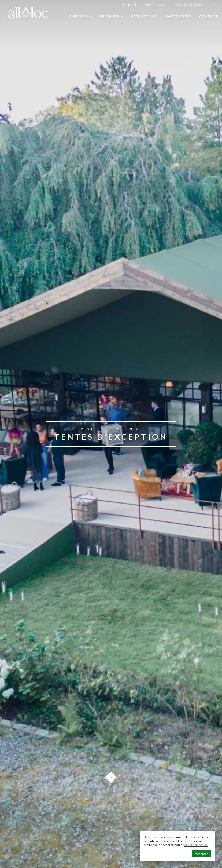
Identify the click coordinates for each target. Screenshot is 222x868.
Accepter (201, 854)
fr (214, 5)
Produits (111, 16)
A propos (80, 16)
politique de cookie (195, 845)
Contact (209, 16)
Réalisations (144, 16)
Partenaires (178, 16)
